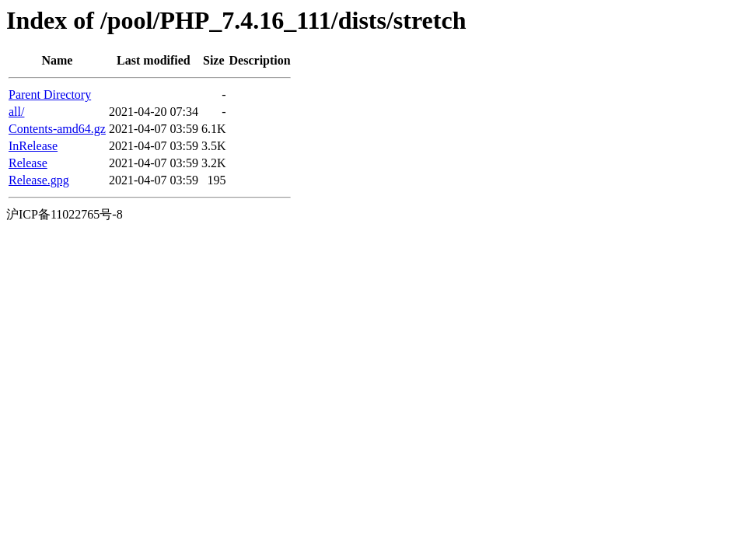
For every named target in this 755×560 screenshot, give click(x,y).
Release (28, 163)
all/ (16, 112)
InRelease (33, 146)
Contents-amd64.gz (57, 129)
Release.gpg (39, 180)
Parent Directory (50, 94)
